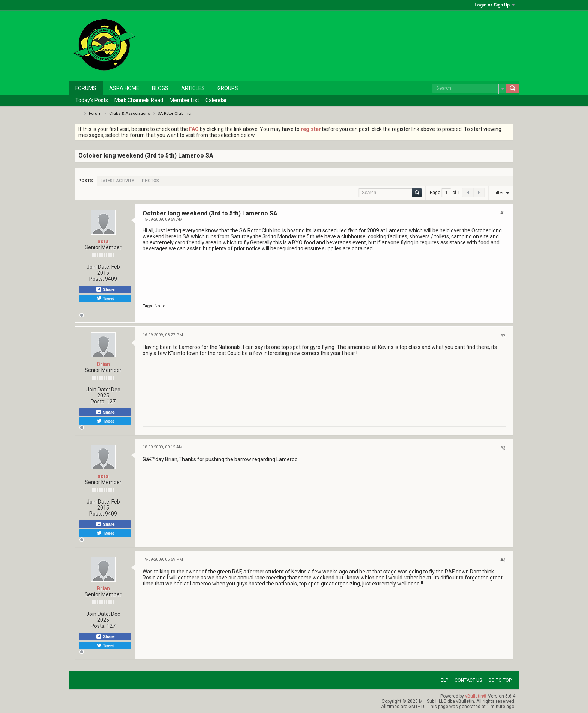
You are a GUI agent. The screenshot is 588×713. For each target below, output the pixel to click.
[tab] (86, 181)
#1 (503, 213)
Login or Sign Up (494, 5)
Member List (184, 100)
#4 (503, 560)
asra (103, 241)
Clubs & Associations (130, 114)
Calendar (216, 100)
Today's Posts (92, 100)
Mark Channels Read (139, 100)
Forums (86, 88)
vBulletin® (476, 696)
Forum (95, 114)
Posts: (97, 279)
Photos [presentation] (150, 181)
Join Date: (98, 267)
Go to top (500, 680)
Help (443, 680)
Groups (228, 88)
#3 (503, 448)
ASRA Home (124, 88)
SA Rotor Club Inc (174, 114)
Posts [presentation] (86, 181)
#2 (503, 336)
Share (105, 289)
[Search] (469, 88)
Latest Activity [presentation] (117, 181)
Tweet (105, 298)
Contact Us (468, 680)
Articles (193, 88)
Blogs (160, 88)
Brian (103, 364)
